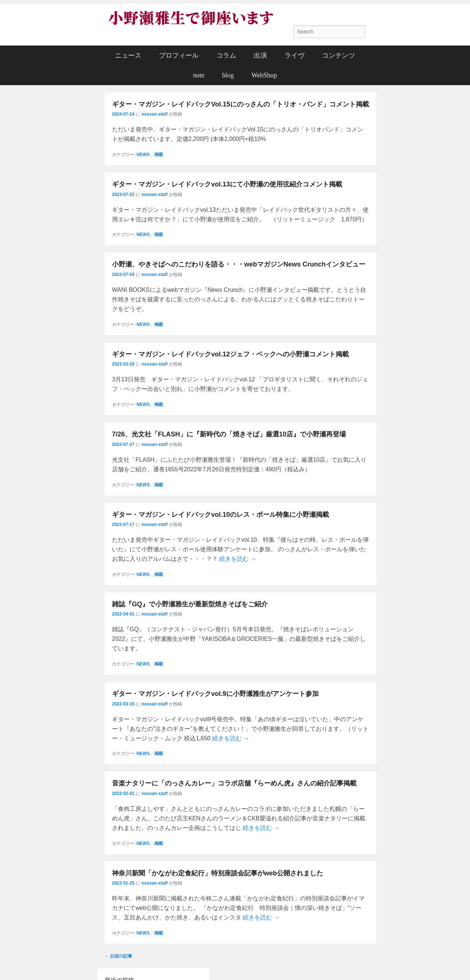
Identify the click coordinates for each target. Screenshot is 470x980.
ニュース (128, 55)
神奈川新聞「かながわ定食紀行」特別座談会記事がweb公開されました (218, 873)
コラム (226, 55)
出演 (260, 55)
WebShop (264, 75)
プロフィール (179, 55)
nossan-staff (154, 114)
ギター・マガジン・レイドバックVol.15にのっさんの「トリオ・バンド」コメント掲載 (241, 104)
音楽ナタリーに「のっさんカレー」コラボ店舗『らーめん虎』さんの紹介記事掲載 (234, 783)
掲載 (159, 155)
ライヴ (294, 55)
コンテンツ (339, 55)
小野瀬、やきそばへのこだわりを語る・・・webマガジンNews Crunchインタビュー (239, 264)
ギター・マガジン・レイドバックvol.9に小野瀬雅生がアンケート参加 (215, 694)
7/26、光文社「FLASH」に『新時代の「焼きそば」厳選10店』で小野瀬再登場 (229, 434)
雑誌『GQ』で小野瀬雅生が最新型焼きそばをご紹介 (190, 604)
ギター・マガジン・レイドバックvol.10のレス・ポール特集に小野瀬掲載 (220, 515)
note (199, 75)
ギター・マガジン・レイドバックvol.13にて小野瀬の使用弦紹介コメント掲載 (227, 184)
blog (228, 75)
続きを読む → (238, 559)
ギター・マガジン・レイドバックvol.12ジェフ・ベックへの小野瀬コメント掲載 (230, 354)
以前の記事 (118, 956)
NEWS (143, 155)
